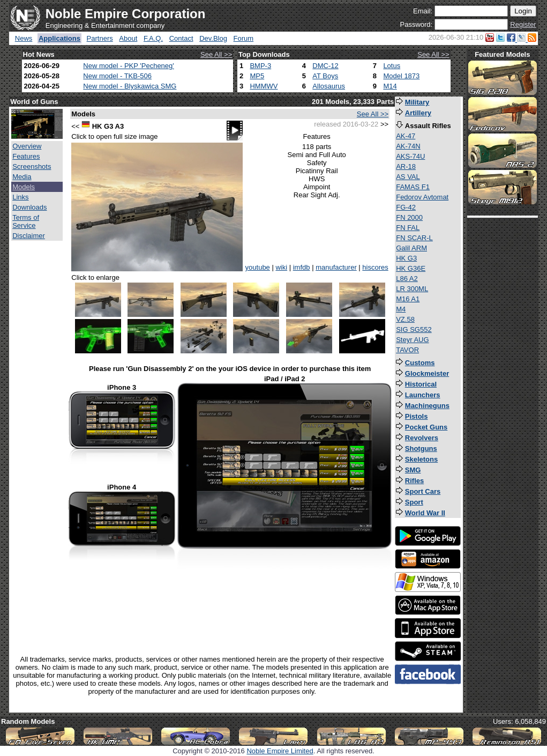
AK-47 (406, 136)
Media (22, 177)
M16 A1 (408, 299)
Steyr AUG (412, 340)
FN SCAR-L (414, 238)
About (128, 38)
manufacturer (336, 267)
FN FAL (408, 228)
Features (26, 156)
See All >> (216, 54)
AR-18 (406, 166)
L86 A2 (407, 279)
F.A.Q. (153, 38)
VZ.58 (405, 319)
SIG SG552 (414, 329)
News (24, 38)
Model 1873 (401, 76)
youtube (258, 267)
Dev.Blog (213, 38)
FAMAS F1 (413, 187)
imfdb (302, 267)
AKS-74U (410, 156)
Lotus (392, 66)
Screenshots (32, 166)
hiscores (375, 267)
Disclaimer (29, 236)
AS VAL (408, 177)
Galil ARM (411, 248)
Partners (100, 38)
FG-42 (406, 207)
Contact (181, 38)
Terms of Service (26, 221)
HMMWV (264, 86)
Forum (244, 38)
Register (523, 24)
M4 (401, 309)
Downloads (29, 207)
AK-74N (408, 146)
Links (20, 197)
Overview (27, 146)
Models (24, 187)
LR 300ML (412, 289)
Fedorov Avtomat (422, 197)
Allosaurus (329, 86)
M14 (390, 86)
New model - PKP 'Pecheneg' (128, 66)
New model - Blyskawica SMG (130, 86)
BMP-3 (260, 66)
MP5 (257, 76)
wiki (281, 267)
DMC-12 (325, 66)
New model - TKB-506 (117, 76)
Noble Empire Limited (280, 751)
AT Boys (325, 76)
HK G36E (411, 268)
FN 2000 (409, 217)
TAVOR (407, 350)
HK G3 (406, 258)
